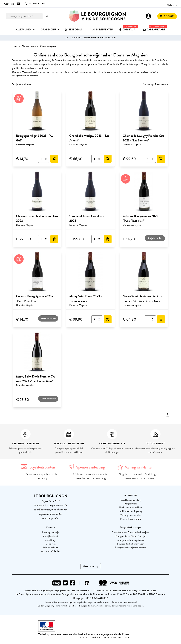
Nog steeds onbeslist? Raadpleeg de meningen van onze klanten (139, 476)
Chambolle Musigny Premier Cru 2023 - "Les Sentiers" (143, 138)
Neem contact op (91, 566)
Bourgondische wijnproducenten (131, 547)
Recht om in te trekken (131, 507)
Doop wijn (51, 544)
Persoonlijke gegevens (131, 519)
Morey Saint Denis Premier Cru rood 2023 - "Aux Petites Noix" (142, 299)
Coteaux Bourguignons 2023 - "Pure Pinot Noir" (35, 299)
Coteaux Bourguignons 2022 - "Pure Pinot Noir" (141, 218)
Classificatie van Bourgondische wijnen (131, 532)
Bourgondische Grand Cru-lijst (131, 536)
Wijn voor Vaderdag (50, 551)
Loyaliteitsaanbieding (131, 500)
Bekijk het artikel (155, 238)
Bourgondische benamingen (131, 544)
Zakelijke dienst (51, 536)
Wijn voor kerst (51, 547)
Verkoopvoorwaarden (131, 515)
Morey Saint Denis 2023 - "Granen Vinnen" (85, 299)
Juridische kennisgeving (131, 511)
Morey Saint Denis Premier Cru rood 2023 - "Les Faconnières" (36, 379)
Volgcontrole (131, 504)
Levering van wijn (51, 532)
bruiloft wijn (50, 540)
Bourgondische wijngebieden (131, 540)
